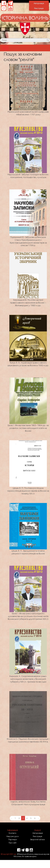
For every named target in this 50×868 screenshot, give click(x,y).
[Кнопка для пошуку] (48, 40)
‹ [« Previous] (11, 818)
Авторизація (39, 3)
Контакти (12, 833)
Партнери (13, 839)
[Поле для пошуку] (25, 40)
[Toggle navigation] (5, 48)
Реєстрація (39, 8)
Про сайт (13, 843)
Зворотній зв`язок (37, 839)
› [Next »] (38, 818)
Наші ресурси (12, 836)
